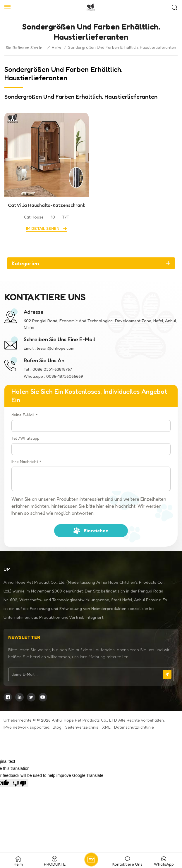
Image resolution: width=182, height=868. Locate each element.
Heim (56, 48)
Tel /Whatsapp (25, 438)
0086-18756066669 (65, 376)
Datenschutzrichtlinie (134, 727)
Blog (57, 727)
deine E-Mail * (25, 415)
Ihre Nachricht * (26, 461)
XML (106, 727)
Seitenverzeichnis (82, 727)
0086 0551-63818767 (52, 369)
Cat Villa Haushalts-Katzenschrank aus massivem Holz (47, 205)
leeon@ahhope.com (56, 348)
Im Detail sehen (43, 228)
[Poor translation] (20, 783)
